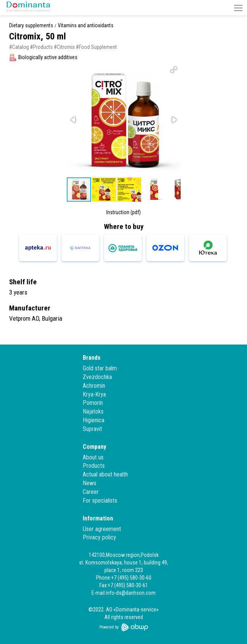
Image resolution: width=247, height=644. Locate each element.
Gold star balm (100, 368)
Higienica (94, 420)
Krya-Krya (94, 394)
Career (91, 492)
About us (93, 457)
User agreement (102, 529)
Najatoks (93, 411)
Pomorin (93, 403)
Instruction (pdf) (123, 212)
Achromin (94, 386)
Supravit (92, 429)
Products (94, 466)
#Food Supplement (96, 47)
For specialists (100, 501)
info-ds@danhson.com (131, 593)
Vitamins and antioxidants (86, 26)
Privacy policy (99, 537)
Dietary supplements (31, 26)
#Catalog (19, 47)
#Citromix (64, 47)
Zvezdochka (97, 377)
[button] (238, 8)
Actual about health (105, 474)
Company (94, 447)
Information (98, 518)
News (90, 483)
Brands (92, 358)
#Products (41, 47)
